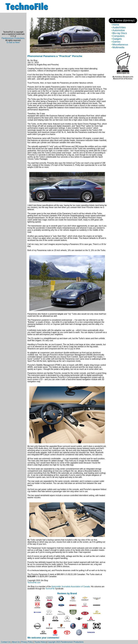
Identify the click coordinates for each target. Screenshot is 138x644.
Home (116, 25)
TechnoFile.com (34, 583)
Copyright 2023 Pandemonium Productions (66, 642)
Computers (119, 36)
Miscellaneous (120, 45)
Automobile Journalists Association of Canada (71, 587)
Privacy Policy (27, 642)
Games (116, 42)
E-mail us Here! (13, 42)
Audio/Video (119, 27)
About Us (16, 642)
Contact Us (6, 642)
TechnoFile (50, 589)
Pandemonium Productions (13, 38)
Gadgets (117, 39)
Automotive (119, 30)
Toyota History (40, 642)
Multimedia (118, 47)
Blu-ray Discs (120, 33)
